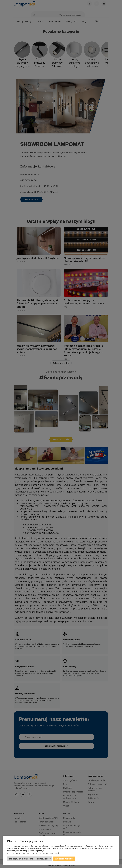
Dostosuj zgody (44, 859)
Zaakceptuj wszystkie (64, 859)
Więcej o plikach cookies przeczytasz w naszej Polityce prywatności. (34, 853)
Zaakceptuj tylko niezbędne (21, 859)
